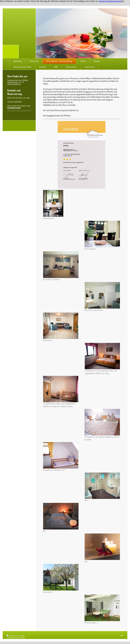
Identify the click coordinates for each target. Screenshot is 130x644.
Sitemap (22, 636)
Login (122, 635)
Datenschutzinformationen (110, 1)
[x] (123, 1)
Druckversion (12, 636)
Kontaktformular (14, 108)
